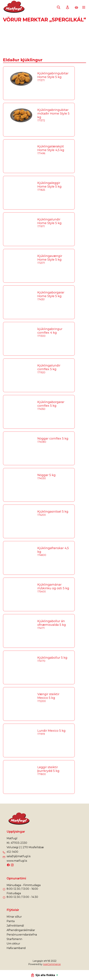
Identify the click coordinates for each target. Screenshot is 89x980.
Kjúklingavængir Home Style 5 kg (50, 258)
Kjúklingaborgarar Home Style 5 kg (51, 294)
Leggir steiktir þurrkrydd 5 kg (48, 769)
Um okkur (13, 944)
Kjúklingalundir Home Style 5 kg (49, 221)
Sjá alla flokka (44, 975)
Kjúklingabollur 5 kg (52, 658)
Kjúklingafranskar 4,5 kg (53, 550)
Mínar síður (14, 917)
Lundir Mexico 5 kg (51, 731)
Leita (59, 7)
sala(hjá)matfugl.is (19, 856)
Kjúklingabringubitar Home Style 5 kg (53, 75)
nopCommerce (52, 964)
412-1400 (12, 852)
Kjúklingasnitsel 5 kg (53, 512)
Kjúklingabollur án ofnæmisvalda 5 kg (52, 623)
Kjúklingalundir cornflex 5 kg (49, 367)
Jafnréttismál (15, 926)
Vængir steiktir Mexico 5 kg (48, 696)
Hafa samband (16, 948)
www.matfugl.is (17, 861)
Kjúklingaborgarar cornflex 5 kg (51, 404)
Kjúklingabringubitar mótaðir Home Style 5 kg (53, 114)
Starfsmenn (14, 939)
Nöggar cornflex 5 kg (53, 439)
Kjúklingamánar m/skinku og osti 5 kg (53, 586)
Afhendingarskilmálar (21, 930)
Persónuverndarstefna (22, 935)
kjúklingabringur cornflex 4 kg (50, 331)
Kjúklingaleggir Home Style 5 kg (49, 185)
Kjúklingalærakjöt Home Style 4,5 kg (51, 148)
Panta (11, 921)
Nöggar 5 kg (46, 475)
